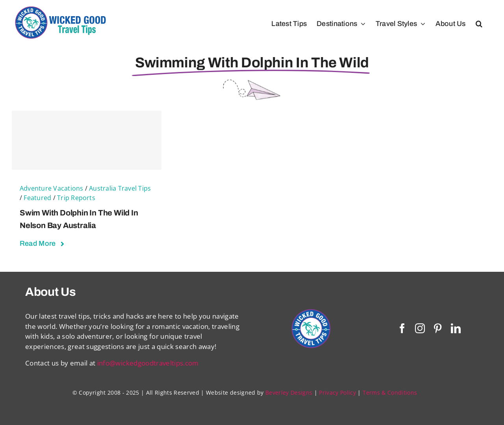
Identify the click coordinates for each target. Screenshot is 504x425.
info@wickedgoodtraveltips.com (148, 363)
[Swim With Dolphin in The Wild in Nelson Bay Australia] (87, 140)
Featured (37, 198)
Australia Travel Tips (120, 188)
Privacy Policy (337, 393)
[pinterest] (438, 328)
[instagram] (420, 328)
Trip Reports (76, 198)
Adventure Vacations (52, 188)
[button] (479, 24)
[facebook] (402, 328)
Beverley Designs (289, 393)
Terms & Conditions (390, 393)
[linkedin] (456, 328)
